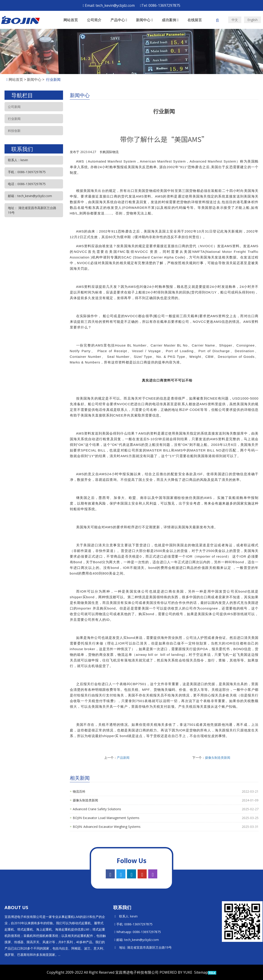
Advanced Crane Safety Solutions (97, 809)
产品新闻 (123, 758)
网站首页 (71, 20)
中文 (235, 20)
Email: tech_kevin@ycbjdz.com (109, 5)
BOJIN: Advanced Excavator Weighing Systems (107, 827)
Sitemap (201, 972)
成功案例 (170, 20)
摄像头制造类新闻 (218, 758)
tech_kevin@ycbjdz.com (142, 940)
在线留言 (195, 20)
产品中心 (119, 20)
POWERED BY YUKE (176, 972)
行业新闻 (14, 119)
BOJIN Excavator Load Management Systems (106, 818)
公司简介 (94, 20)
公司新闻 (14, 107)
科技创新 (14, 131)
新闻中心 (144, 20)
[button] (127, 20)
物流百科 (79, 791)
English (252, 20)
